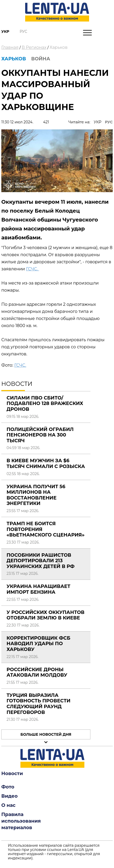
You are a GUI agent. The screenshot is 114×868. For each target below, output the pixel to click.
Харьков (58, 47)
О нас (8, 805)
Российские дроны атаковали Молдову (37, 672)
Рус (23, 31)
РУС (109, 122)
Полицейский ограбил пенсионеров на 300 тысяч (40, 435)
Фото (8, 787)
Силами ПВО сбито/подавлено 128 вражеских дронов (45, 404)
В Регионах (34, 47)
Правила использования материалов (21, 821)
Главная (10, 47)
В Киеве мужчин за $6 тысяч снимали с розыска (46, 464)
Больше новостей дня (46, 734)
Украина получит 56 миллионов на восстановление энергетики (36, 495)
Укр (5, 31)
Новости (12, 774)
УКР (98, 122)
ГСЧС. (32, 269)
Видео (9, 796)
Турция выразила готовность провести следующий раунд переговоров (39, 704)
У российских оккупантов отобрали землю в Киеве (45, 615)
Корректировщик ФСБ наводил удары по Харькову (38, 644)
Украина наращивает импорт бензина (38, 589)
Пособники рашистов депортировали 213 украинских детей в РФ (40, 561)
